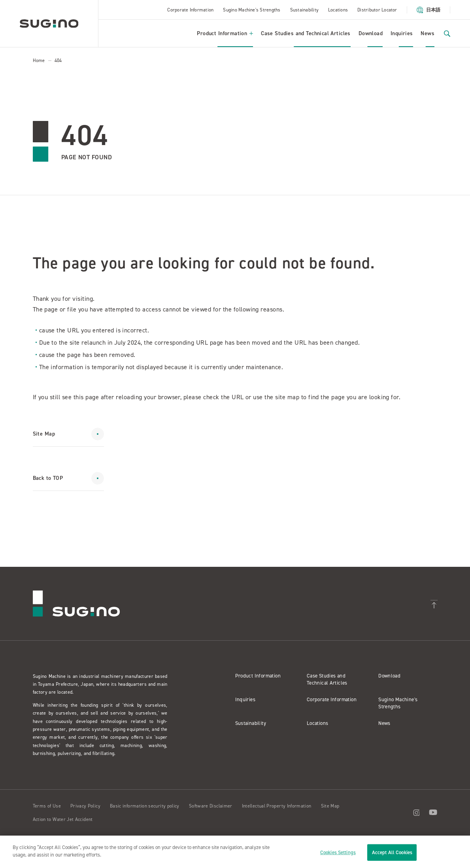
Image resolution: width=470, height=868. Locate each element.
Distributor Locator (377, 10)
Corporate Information (190, 10)
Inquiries (402, 33)
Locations (338, 10)
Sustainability (304, 10)
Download (371, 33)
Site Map (330, 806)
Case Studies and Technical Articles (306, 33)
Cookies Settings (338, 852)
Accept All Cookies (392, 852)
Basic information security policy (145, 806)
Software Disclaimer (211, 806)
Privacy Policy (85, 806)
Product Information (225, 33)
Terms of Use (47, 806)
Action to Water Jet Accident (63, 819)
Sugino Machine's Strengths (252, 10)
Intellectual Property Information (277, 806)
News (428, 33)
